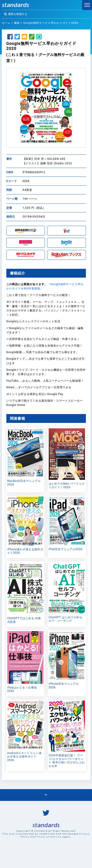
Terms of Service (49, 837)
